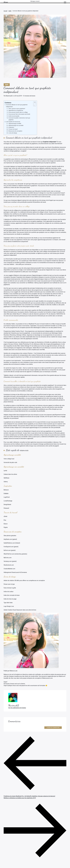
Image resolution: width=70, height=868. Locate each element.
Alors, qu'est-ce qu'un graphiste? (17, 109)
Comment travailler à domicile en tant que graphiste (19, 119)
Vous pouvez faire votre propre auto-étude (19, 114)
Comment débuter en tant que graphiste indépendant (17, 106)
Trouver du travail (13, 129)
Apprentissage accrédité (15, 124)
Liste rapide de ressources (13, 122)
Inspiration (11, 127)
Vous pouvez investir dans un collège (18, 112)
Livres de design (13, 133)
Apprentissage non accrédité (16, 125)
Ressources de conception (15, 131)
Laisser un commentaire (53, 728)
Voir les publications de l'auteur (17, 708)
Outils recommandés (14, 116)
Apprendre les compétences (16, 110)
